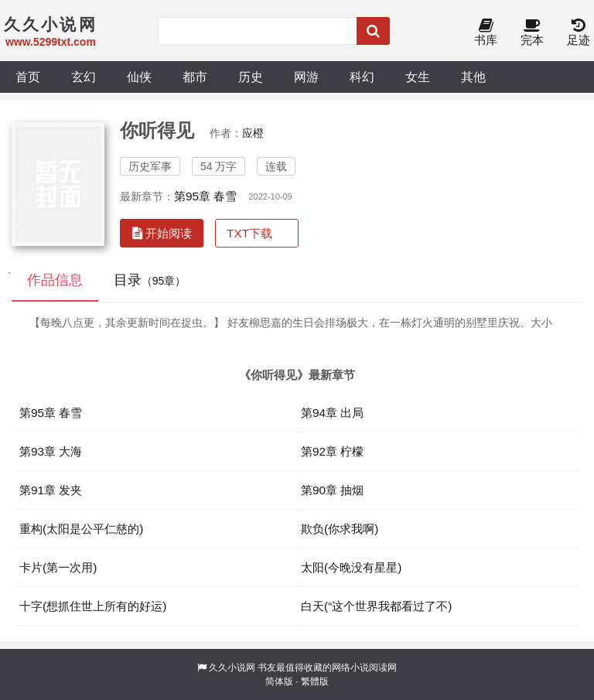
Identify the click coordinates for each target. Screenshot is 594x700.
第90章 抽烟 (332, 490)
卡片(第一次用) (58, 567)
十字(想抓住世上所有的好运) (93, 606)
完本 (532, 33)
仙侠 (139, 77)
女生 (418, 77)
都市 (195, 77)
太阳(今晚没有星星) (351, 567)
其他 (473, 77)
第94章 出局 (332, 413)
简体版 (279, 681)
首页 (28, 77)
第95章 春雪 (205, 196)
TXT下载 (249, 233)
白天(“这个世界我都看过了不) (376, 606)
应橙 (253, 133)
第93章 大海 (51, 451)
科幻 (362, 77)
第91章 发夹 (51, 490)
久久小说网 (232, 668)
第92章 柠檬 (332, 451)
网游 (306, 77)
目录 (150, 280)
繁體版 (315, 681)
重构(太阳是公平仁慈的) (81, 529)
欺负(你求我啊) (340, 529)
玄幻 (84, 77)
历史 (251, 77)
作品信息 (55, 280)
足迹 (579, 33)
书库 (486, 33)
